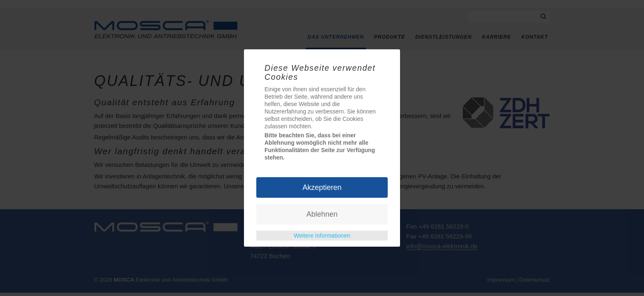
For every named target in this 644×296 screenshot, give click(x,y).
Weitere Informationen (322, 236)
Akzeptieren (322, 187)
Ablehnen (322, 214)
